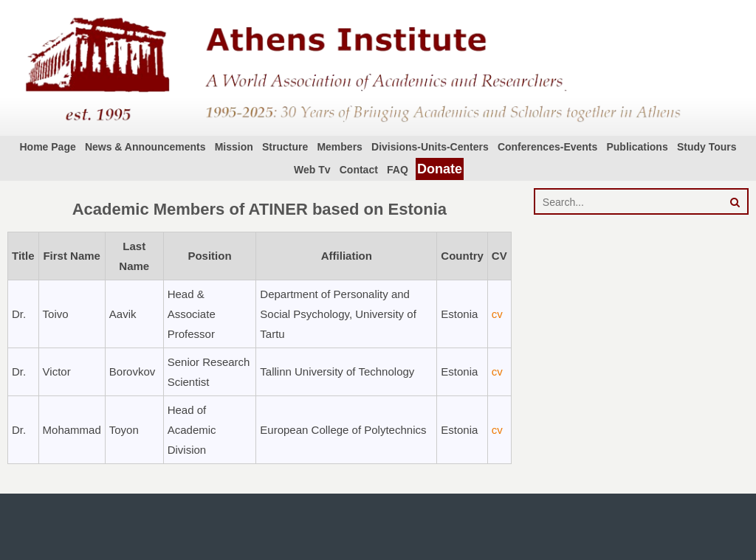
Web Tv (312, 170)
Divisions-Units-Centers (430, 147)
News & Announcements (145, 147)
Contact (359, 170)
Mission (234, 147)
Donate (440, 169)
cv (497, 314)
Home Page (47, 147)
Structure (285, 147)
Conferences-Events (547, 147)
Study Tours (707, 147)
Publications (637, 147)
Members (339, 147)
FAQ (398, 170)
